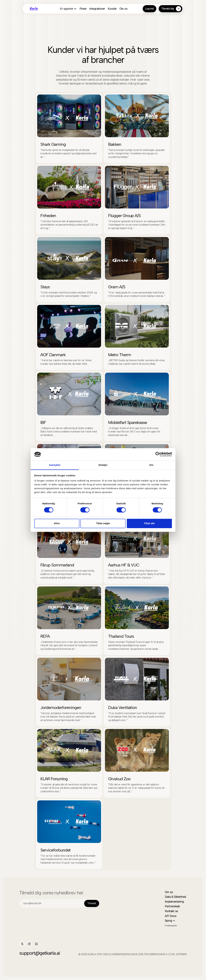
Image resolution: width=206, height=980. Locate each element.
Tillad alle (149, 523)
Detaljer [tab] (103, 465)
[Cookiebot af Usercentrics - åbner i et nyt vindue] (158, 454)
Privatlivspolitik (171, 926)
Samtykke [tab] (55, 465)
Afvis (57, 523)
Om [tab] (151, 465)
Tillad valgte (103, 523)
